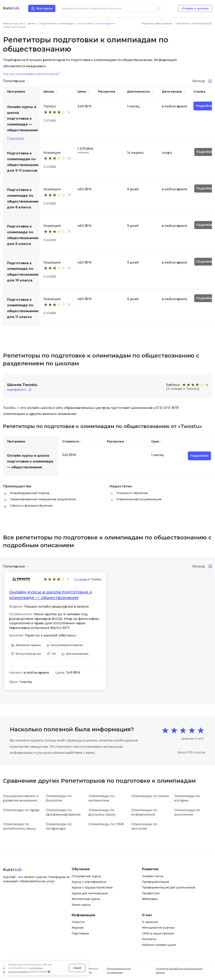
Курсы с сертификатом (89, 882)
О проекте (150, 922)
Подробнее (16, 138)
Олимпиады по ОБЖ (106, 824)
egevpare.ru (17, 390)
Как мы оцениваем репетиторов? (32, 74)
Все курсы (44, 8)
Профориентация (155, 882)
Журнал (78, 928)
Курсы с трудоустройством (92, 887)
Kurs (11, 8)
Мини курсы (81, 905)
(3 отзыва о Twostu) (183, 389)
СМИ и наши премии (158, 933)
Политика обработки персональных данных (179, 970)
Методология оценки (158, 928)
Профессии (151, 893)
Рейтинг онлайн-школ (159, 945)
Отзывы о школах (195, 8)
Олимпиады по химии (150, 796)
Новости (78, 922)
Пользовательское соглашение (119, 970)
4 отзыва (50, 166)
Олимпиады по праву (21, 810)
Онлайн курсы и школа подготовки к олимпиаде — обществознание (51, 595)
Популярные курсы (86, 876)
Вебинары (150, 899)
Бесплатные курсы (86, 899)
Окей (77, 968)
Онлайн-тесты (153, 876)
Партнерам (80, 933)
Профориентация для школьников (168, 887)
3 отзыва (50, 120)
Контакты (149, 939)
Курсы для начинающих (90, 893)
